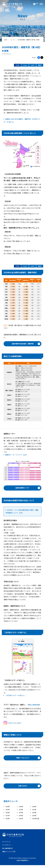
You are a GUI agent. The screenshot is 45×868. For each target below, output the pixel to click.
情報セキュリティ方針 (9, 854)
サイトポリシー (7, 848)
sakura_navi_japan (12, 724)
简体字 (32, 65)
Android (36, 706)
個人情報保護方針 (8, 851)
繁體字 (39, 65)
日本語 (15, 65)
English (24, 65)
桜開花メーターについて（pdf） (16, 455)
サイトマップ (7, 844)
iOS (30, 706)
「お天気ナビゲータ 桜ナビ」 (15, 696)
